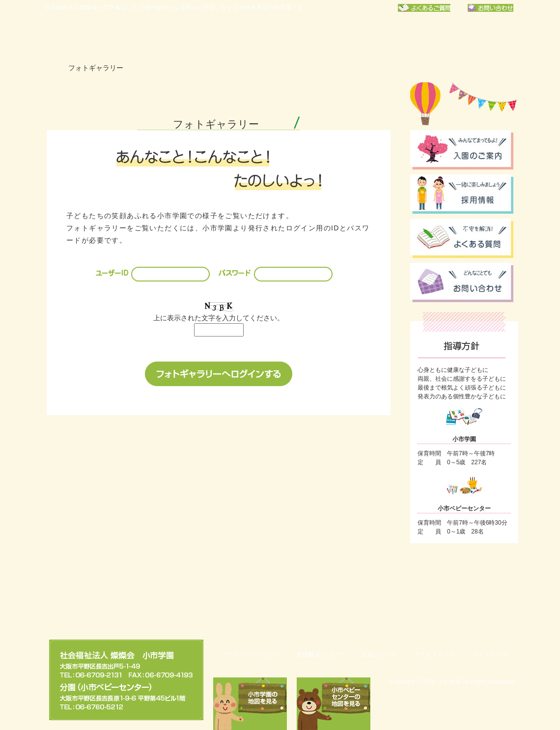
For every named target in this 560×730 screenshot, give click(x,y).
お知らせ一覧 (401, 37)
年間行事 (248, 37)
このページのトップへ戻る (467, 605)
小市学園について (171, 37)
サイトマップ (490, 655)
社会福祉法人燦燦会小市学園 (88, 37)
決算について (379, 655)
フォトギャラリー (477, 37)
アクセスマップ (434, 655)
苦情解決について (320, 655)
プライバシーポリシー (250, 655)
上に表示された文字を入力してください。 (219, 318)
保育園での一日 (324, 37)
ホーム (51, 68)
